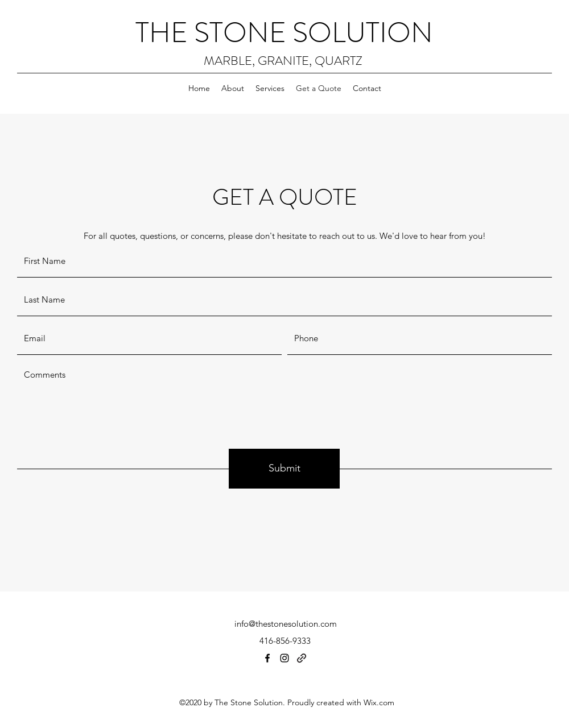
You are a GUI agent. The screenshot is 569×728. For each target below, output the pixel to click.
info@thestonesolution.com (286, 624)
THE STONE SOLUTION (284, 33)
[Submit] (284, 469)
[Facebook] (267, 658)
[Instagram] (284, 658)
